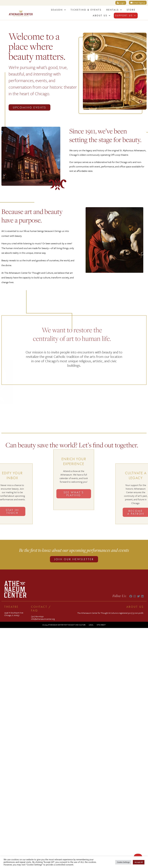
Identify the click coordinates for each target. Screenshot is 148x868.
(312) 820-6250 (37, 616)
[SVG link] (21, 14)
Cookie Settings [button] (123, 862)
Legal (91, 625)
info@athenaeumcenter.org (43, 619)
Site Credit (101, 625)
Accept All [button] (139, 862)
